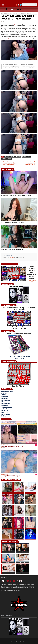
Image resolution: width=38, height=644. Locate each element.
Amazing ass (7, 157)
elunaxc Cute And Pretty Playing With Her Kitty (16, 195)
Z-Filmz (4, 416)
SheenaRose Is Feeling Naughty (28, 163)
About (8, 642)
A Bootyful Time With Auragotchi (25, 2)
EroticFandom (6, 404)
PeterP (4, 477)
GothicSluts (5, 409)
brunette (13, 157)
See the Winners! (19, 375)
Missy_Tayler (13, 24)
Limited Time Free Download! (19, 334)
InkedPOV (5, 411)
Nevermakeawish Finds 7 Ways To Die (12, 446)
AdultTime (5, 393)
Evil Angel (4, 405)
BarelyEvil (5, 397)
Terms (18, 642)
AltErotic (4, 395)
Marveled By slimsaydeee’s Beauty (12, 249)
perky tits (24, 157)
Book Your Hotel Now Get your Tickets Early (19, 328)
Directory (29, 642)
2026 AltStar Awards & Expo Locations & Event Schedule (19, 309)
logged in (12, 258)
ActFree (6, 21)
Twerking (9, 159)
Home (3, 13)
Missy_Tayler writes (6, 62)
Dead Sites (23, 642)
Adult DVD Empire (7, 391)
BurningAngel (6, 400)
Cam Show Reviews (8, 13)
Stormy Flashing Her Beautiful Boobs (13, 222)
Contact (13, 642)
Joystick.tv (5, 412)
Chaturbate (5, 402)
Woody (4, 448)
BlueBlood (5, 398)
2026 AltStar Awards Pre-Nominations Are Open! (32, 272)
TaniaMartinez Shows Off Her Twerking (10, 163)
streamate (4, 159)
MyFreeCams (6, 414)
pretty (29, 157)
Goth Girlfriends (7, 407)
